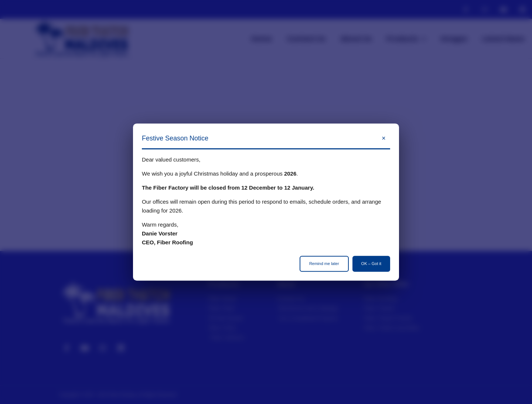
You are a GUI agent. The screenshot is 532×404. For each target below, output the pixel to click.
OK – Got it (371, 264)
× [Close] (384, 138)
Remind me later (324, 264)
